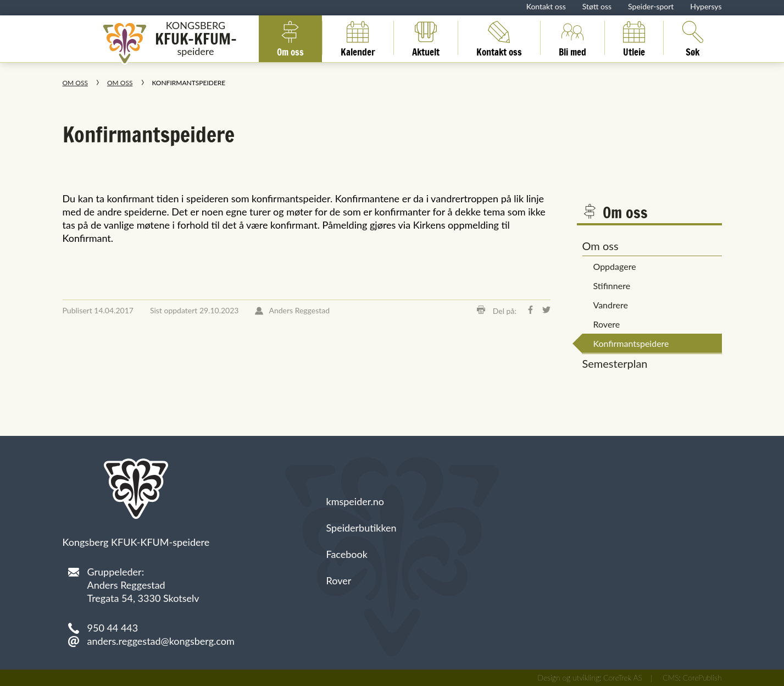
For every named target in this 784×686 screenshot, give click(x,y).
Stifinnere (612, 286)
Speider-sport (651, 6)
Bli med (572, 38)
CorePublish (702, 677)
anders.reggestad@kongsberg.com (161, 641)
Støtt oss (597, 6)
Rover (339, 580)
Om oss (290, 38)
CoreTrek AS (623, 677)
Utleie (634, 38)
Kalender (358, 38)
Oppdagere (615, 266)
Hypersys (706, 6)
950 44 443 (113, 628)
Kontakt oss (546, 6)
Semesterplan (615, 363)
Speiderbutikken (362, 528)
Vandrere (611, 305)
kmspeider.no (355, 501)
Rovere (607, 324)
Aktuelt (426, 38)
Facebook (347, 554)
